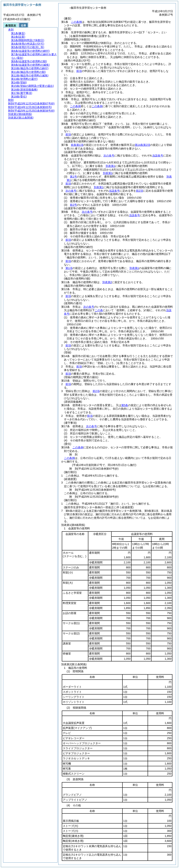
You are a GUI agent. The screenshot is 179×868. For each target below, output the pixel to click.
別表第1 (110, 166)
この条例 (76, 22)
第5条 (125, 405)
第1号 (73, 177)
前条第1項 (77, 145)
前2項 (139, 191)
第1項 (69, 268)
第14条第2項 (142, 145)
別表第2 (107, 282)
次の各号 (109, 155)
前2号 (73, 205)
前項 (79, 71)
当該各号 (158, 155)
